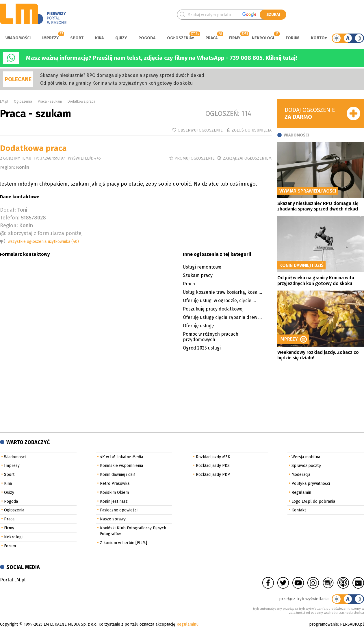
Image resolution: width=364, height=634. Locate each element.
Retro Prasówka (115, 484)
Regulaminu (187, 624)
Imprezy (50, 38)
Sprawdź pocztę (306, 466)
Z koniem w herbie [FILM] (123, 543)
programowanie (324, 624)
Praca (211, 38)
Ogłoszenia (179, 38)
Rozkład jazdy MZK (213, 457)
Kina (99, 38)
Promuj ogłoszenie (195, 158)
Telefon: (10, 218)
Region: (9, 225)
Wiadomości (18, 38)
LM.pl (4, 101)
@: (3, 233)
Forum (292, 38)
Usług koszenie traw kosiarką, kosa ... (222, 292)
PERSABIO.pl (352, 624)
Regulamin (301, 492)
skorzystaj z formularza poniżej (45, 233)
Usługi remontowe (202, 267)
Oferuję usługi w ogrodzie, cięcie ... (219, 301)
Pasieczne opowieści (119, 510)
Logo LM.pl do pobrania (313, 501)
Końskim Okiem (114, 492)
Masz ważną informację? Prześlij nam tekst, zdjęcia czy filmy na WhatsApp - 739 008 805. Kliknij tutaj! (161, 58)
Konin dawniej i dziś (118, 475)
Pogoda (147, 38)
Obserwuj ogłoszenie (200, 130)
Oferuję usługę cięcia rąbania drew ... (222, 317)
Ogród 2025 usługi (202, 348)
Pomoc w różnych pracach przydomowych (211, 337)
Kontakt (299, 510)
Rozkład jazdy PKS (213, 466)
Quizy (121, 38)
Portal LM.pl (13, 580)
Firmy (235, 38)
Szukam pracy (198, 275)
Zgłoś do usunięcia (252, 130)
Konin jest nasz (114, 501)
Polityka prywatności (311, 484)
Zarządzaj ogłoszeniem (247, 158)
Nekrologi (263, 38)
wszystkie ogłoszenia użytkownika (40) (43, 242)
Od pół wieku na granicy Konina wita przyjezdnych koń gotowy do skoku (116, 83)
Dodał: (8, 210)
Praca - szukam (50, 101)
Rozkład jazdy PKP (213, 475)
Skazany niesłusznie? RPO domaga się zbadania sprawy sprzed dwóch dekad (122, 75)
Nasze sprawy (113, 519)
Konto (318, 38)
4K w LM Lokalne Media (121, 457)
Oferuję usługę (198, 326)
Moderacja (301, 475)
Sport (77, 38)
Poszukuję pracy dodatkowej (213, 309)
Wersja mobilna (306, 457)
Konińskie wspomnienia (121, 466)
